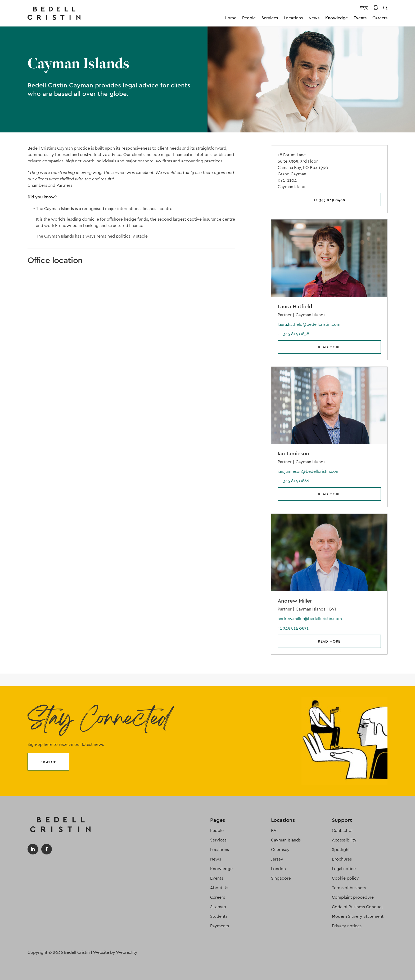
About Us (219, 888)
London (278, 869)
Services (270, 18)
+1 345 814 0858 (293, 334)
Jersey (277, 859)
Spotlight (341, 850)
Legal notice (344, 869)
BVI (274, 830)
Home (231, 18)
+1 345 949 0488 (329, 200)
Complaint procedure (353, 897)
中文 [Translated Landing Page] (364, 8)
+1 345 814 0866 (293, 481)
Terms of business (349, 888)
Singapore (281, 878)
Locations (293, 18)
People (249, 18)
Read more (329, 347)
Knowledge (337, 18)
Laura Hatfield (295, 306)
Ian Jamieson (293, 453)
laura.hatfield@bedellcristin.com (309, 324)
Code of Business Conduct (357, 907)
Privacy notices (347, 926)
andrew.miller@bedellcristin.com (310, 619)
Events (360, 18)
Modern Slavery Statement (358, 916)
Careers (380, 18)
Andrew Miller (295, 601)
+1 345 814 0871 (293, 628)
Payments (220, 926)
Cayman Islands (286, 840)
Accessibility (344, 840)
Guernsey (280, 850)
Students (219, 916)
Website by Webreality (115, 952)
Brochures (342, 859)
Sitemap (218, 907)
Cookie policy (345, 878)
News (314, 18)
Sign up (48, 762)
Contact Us (343, 830)
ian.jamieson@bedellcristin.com (309, 471)
